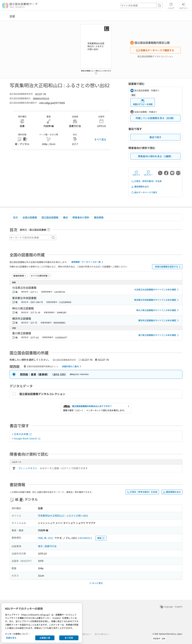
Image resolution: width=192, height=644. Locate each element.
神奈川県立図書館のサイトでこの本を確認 (158, 310)
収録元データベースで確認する (155, 50)
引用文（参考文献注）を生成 (146, 181)
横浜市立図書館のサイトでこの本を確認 (159, 321)
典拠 (101, 538)
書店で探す (155, 137)
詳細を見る (11, 638)
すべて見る (100, 139)
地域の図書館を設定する (168, 267)
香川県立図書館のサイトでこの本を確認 (159, 335)
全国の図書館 (30, 217)
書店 (65, 217)
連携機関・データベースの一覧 (88, 262)
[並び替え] (20, 276)
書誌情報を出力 (140, 187)
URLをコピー (148, 173)
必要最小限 (45, 638)
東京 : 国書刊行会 (47, 546)
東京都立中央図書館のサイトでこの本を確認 (157, 300)
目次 (15, 217)
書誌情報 (99, 217)
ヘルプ (171, 6)
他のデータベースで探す (144, 192)
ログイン (184, 6)
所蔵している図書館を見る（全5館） (155, 118)
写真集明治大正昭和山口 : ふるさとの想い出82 (63, 516)
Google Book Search (27, 438)
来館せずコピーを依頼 (143, 102)
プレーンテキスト (28, 468)
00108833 (85, 538)
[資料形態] (40, 276)
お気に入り (136, 173)
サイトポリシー (102, 634)
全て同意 (69, 638)
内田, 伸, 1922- (46, 538)
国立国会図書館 (50, 217)
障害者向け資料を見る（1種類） (155, 156)
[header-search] (142, 5)
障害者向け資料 (81, 217)
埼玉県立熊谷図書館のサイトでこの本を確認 (157, 290)
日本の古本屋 (23, 434)
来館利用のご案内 (72, 366)
